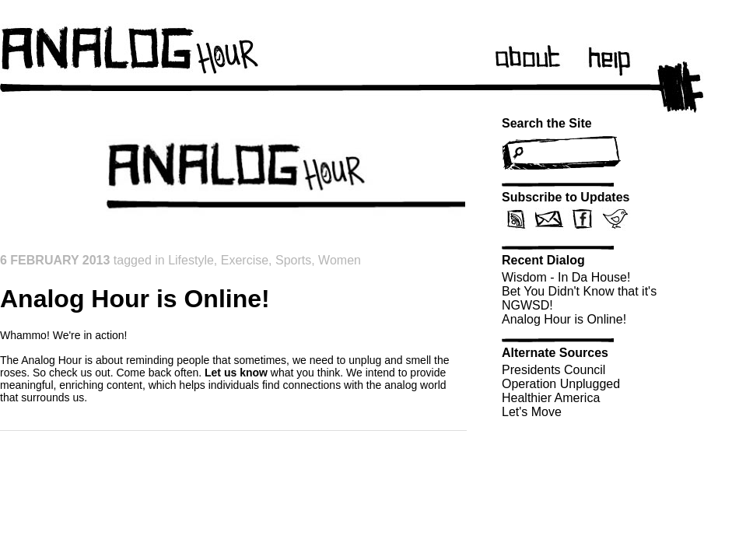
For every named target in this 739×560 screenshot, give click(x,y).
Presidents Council (553, 370)
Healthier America (551, 398)
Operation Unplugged (561, 384)
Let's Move (532, 412)
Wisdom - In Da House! (566, 277)
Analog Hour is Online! (564, 319)
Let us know (236, 373)
